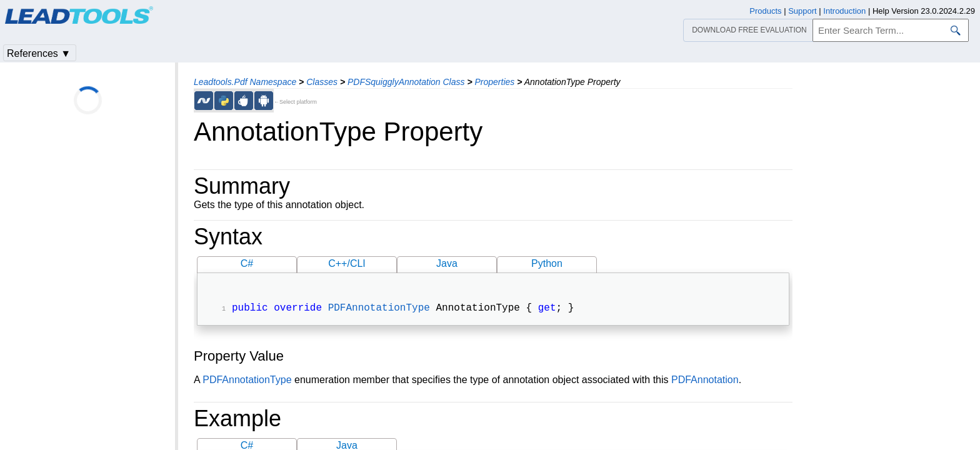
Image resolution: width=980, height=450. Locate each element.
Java (447, 263)
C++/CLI (347, 263)
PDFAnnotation (705, 381)
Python (547, 263)
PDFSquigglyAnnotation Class (406, 82)
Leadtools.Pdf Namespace (245, 82)
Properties (494, 82)
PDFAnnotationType (379, 309)
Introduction (844, 11)
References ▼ (39, 53)
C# (247, 263)
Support (802, 11)
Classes (322, 82)
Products (765, 11)
